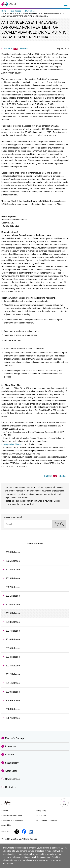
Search (57, 524)
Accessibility (6, 825)
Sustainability (12, 763)
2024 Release (13, 570)
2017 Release (13, 631)
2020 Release (13, 605)
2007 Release (13, 718)
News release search (13, 517)
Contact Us (11, 787)
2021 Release (13, 596)
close (66, 848)
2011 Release (13, 683)
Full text (56, 476)
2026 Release (13, 552)
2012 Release (13, 674)
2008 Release (13, 709)
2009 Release (13, 701)
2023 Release (13, 578)
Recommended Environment (12, 820)
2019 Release (30, 11)
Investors (10, 755)
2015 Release (13, 648)
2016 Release (13, 639)
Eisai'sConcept (15, 738)
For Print (16, 49)
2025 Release (13, 561)
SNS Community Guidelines (46, 820)
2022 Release (13, 587)
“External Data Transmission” (33, 860)
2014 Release (13, 657)
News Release (15, 11)
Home (4, 11)
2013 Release (13, 666)
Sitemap (5, 811)
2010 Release (13, 692)
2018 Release (13, 622)
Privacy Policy (41, 811)
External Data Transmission (12, 816)
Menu (65, 4)
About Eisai (11, 771)
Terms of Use (41, 816)
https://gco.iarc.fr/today (13, 444)
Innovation (10, 746)
